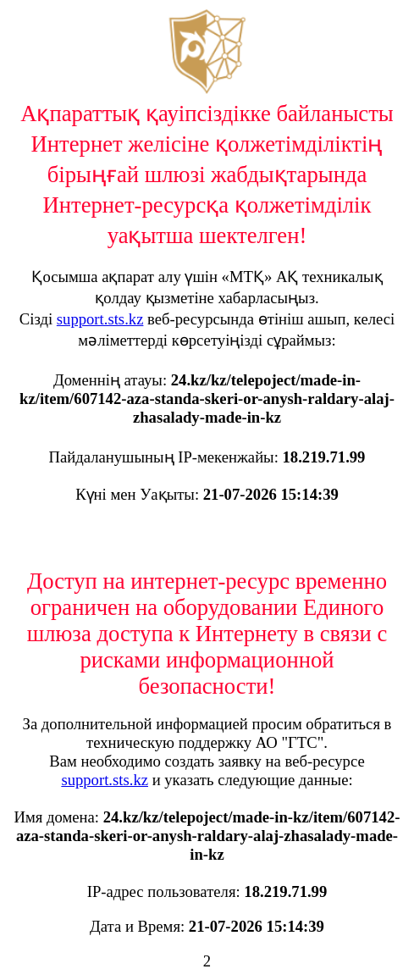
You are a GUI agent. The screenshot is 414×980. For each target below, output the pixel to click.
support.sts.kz (100, 319)
